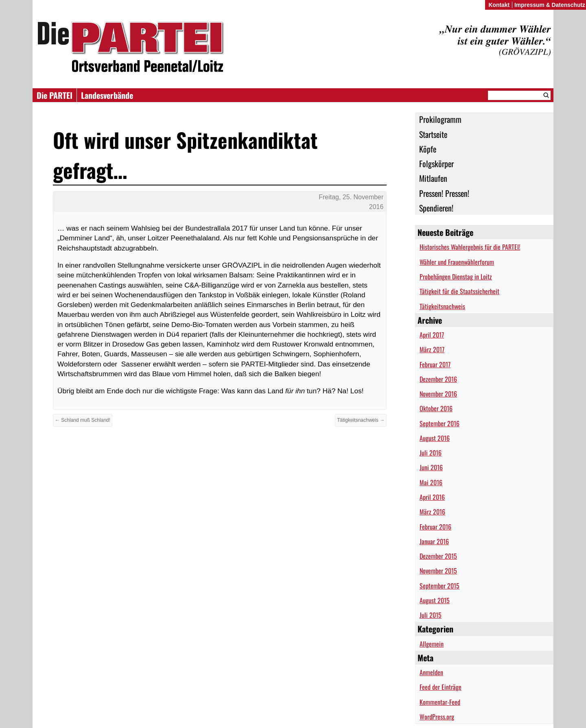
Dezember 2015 (438, 556)
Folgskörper (436, 163)
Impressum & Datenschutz (550, 5)
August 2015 (435, 600)
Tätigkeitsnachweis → (361, 420)
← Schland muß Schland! (83, 420)
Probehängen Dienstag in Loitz (456, 277)
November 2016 (438, 394)
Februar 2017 (435, 364)
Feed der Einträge (441, 687)
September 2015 (439, 586)
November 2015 (438, 571)
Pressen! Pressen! (444, 193)
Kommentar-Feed (440, 702)
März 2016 (432, 512)
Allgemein (432, 644)
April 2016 (432, 497)
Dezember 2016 (438, 379)
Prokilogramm (440, 119)
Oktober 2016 (436, 408)
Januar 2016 (434, 541)
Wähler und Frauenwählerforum (457, 262)
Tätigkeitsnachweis (442, 306)
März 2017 (432, 349)
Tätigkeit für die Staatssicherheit (459, 291)
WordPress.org (437, 717)
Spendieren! (436, 208)
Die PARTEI (55, 95)
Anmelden (431, 672)
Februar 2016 (435, 527)
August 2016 (435, 438)
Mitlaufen (433, 178)
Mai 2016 (431, 482)
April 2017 (432, 335)
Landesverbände (107, 95)
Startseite (433, 134)
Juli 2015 (431, 615)
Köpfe (428, 149)
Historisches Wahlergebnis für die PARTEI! (470, 247)
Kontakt (499, 5)
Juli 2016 (431, 453)
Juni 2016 (431, 467)
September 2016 (439, 423)
